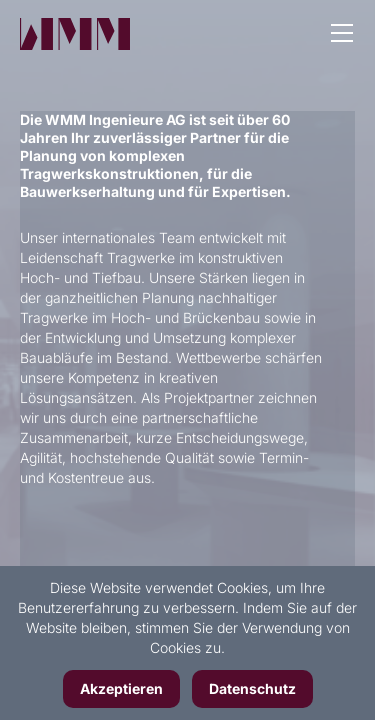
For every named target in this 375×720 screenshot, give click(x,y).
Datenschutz (252, 688)
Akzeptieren (121, 688)
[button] (342, 35)
